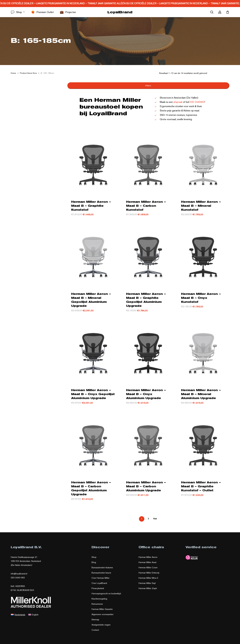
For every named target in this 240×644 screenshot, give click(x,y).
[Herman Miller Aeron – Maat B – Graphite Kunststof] (93, 164)
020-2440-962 (18, 578)
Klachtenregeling (99, 599)
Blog (94, 562)
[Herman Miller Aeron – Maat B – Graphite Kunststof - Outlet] (203, 444)
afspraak (178, 102)
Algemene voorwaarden (102, 614)
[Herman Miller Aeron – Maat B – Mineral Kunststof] (203, 164)
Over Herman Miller (100, 578)
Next (155, 519)
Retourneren (97, 604)
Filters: (148, 86)
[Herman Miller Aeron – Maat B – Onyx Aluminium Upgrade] (148, 352)
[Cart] (228, 12)
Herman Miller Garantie (102, 609)
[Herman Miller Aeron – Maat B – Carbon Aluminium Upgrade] (148, 444)
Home (13, 73)
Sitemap (95, 620)
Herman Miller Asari (147, 562)
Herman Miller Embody (149, 573)
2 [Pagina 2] (148, 519)
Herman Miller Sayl (147, 583)
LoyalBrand (120, 12)
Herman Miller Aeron (148, 557)
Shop (94, 557)
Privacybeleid (98, 588)
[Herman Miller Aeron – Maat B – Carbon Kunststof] (148, 164)
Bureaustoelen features (102, 567)
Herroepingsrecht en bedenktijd (106, 594)
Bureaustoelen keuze (101, 573)
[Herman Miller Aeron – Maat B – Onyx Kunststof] (203, 256)
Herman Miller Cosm (148, 567)
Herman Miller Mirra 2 (148, 578)
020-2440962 (197, 102)
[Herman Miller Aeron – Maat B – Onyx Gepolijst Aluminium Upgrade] (93, 352)
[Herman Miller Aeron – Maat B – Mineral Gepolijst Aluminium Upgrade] (93, 256)
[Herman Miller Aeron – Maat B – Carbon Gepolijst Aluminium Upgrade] (93, 444)
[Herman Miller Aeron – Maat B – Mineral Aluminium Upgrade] (203, 352)
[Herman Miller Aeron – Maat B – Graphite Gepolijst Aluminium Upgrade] (148, 256)
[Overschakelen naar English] (33, 614)
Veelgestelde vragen (101, 625)
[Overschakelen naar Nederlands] (18, 614)
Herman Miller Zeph (148, 588)
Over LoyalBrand (99, 583)
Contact (95, 630)
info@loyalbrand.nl (19, 574)
